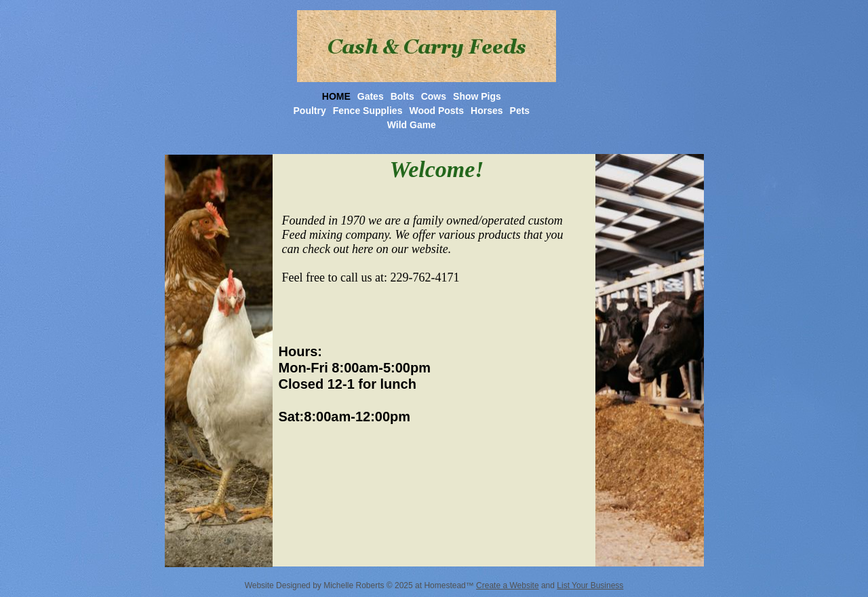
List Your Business (590, 585)
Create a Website (508, 585)
